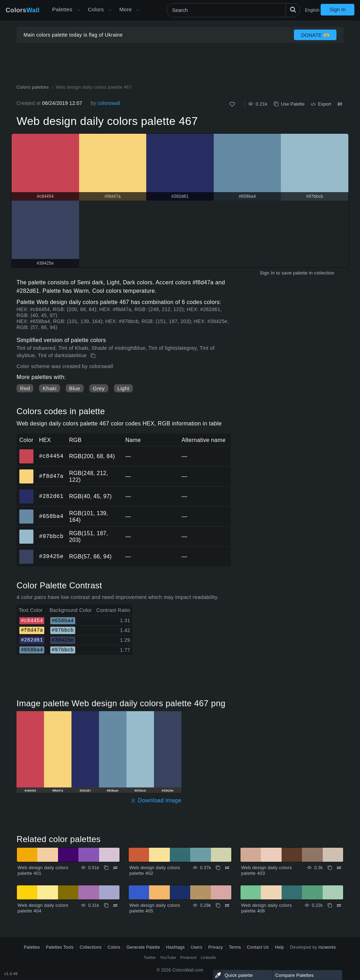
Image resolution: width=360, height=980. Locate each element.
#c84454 (51, 456)
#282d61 (51, 496)
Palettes (62, 9)
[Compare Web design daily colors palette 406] (339, 905)
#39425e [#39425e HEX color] (27, 552)
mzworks (327, 947)
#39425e (51, 556)
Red (25, 388)
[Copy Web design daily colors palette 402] (218, 868)
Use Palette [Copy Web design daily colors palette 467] (289, 104)
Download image (156, 800)
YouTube (168, 957)
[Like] (232, 104)
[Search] (233, 10)
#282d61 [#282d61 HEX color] (27, 492)
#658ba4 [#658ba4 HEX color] (27, 512)
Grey (99, 388)
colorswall (109, 103)
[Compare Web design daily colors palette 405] (227, 905)
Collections (91, 947)
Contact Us (258, 947)
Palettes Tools (60, 947)
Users (197, 947)
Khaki (49, 388)
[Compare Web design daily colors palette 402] (227, 868)
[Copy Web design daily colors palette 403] (330, 868)
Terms (235, 947)
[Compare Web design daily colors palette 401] (115, 868)
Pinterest (188, 957)
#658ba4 (51, 516)
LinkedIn (208, 957)
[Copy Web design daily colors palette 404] (106, 905)
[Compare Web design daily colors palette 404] (115, 905)
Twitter (150, 957)
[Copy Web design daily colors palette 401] (106, 868)
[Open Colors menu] (110, 10)
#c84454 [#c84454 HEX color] (27, 451)
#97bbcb (51, 536)
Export (321, 104)
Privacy (216, 947)
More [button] (126, 9)
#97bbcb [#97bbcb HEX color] (27, 532)
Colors (23, 10)
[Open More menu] (78, 10)
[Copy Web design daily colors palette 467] (94, 356)
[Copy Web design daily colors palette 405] (218, 905)
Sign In (337, 10)
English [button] (312, 10)
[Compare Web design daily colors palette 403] (339, 868)
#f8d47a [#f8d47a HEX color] (27, 472)
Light (123, 388)
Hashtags (175, 947)
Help (279, 947)
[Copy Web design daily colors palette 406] (330, 905)
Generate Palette (143, 947)
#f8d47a (51, 476)
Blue (75, 388)
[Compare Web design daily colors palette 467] (340, 104)
